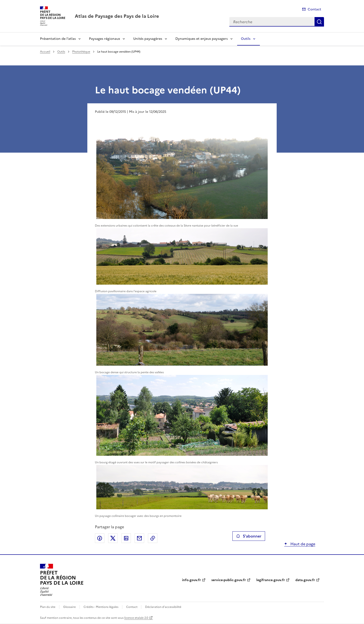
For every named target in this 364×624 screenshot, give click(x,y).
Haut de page (302, 544)
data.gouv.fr (305, 580)
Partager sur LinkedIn (126, 538)
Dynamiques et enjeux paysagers (202, 39)
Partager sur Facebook (100, 538)
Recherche (319, 22)
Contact (314, 9)
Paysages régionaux (104, 39)
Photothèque (81, 52)
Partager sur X (113, 538)
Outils (246, 39)
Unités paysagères (148, 39)
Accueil (45, 52)
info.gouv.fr (191, 580)
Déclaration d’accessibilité (163, 607)
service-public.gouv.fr (229, 580)
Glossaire (69, 607)
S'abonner (249, 536)
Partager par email (139, 538)
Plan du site (48, 607)
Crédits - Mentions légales (101, 607)
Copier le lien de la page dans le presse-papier (153, 538)
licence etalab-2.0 (136, 618)
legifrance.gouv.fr (271, 580)
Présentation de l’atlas (58, 39)
